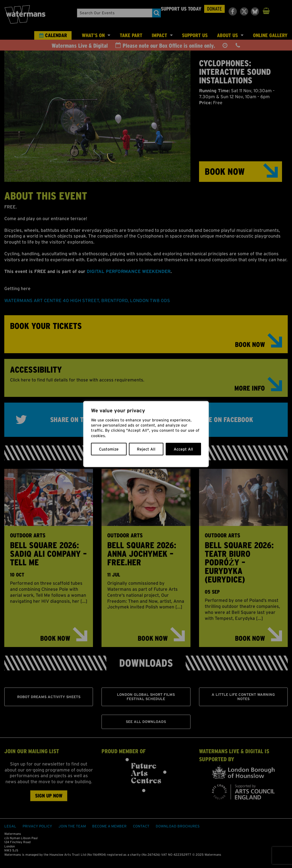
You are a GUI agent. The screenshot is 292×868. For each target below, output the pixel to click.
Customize (109, 449)
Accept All (183, 449)
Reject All (146, 449)
